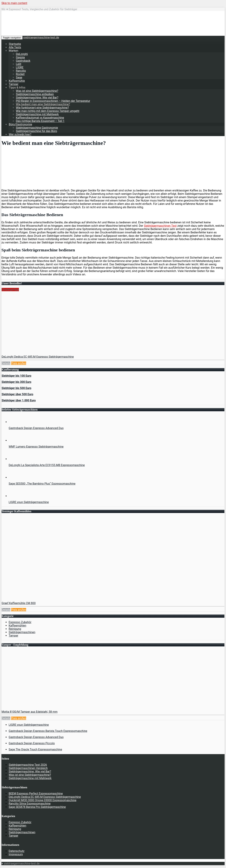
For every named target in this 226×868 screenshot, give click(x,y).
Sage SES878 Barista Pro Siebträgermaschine (37, 807)
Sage (19, 77)
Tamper (14, 84)
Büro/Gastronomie (20, 124)
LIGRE (20, 67)
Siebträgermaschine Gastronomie (37, 128)
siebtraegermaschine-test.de (41, 37)
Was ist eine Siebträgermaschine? (37, 91)
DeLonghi (22, 54)
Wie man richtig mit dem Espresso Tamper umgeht (48, 111)
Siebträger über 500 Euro (17, 394)
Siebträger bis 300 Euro (16, 382)
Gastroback (23, 61)
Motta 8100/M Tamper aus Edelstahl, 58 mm (30, 712)
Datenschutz (17, 851)
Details (6, 363)
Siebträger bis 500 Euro (16, 388)
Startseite (15, 44)
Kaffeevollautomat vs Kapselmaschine (40, 118)
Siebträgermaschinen (22, 632)
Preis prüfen (19, 363)
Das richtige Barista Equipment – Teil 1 (40, 121)
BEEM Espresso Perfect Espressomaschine (36, 794)
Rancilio (21, 71)
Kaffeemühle (17, 81)
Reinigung (15, 629)
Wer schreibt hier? (20, 134)
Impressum (16, 854)
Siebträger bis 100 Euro (16, 376)
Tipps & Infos (17, 88)
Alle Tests (15, 47)
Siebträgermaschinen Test (160, 226)
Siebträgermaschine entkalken (35, 94)
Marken (14, 51)
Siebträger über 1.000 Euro (19, 400)
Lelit (19, 64)
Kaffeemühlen (17, 626)
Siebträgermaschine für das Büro (36, 131)
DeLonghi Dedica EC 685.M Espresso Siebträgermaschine (38, 357)
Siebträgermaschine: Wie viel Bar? (37, 98)
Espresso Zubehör (20, 622)
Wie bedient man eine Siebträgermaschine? (43, 104)
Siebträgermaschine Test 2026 (28, 765)
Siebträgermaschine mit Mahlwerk (37, 114)
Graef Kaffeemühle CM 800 (19, 603)
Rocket (20, 74)
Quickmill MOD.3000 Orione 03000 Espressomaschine (43, 800)
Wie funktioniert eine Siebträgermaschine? (42, 108)
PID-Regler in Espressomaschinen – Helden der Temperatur (53, 101)
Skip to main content (14, 3)
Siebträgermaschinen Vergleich (28, 768)
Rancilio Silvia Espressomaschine (30, 804)
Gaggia (20, 57)
